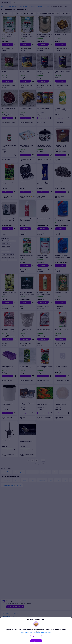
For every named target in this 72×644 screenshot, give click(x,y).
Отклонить (36, 637)
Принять (36, 641)
